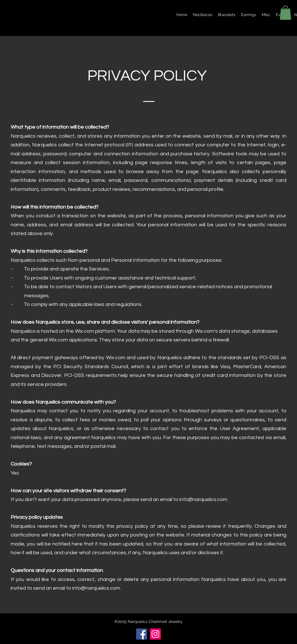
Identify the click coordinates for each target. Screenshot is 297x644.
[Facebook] (142, 634)
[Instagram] (155, 634)
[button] (285, 13)
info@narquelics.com (203, 499)
